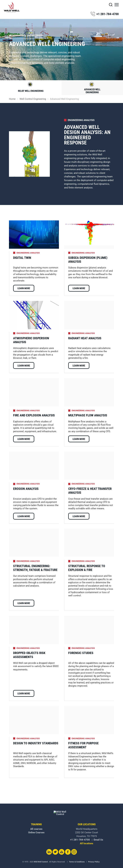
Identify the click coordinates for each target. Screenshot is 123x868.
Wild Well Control (41, 857)
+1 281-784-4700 (105, 14)
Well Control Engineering (26, 36)
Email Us (98, 835)
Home (12, 99)
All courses (36, 824)
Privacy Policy (94, 857)
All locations (87, 839)
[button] (117, 5)
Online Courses (36, 828)
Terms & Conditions (77, 857)
